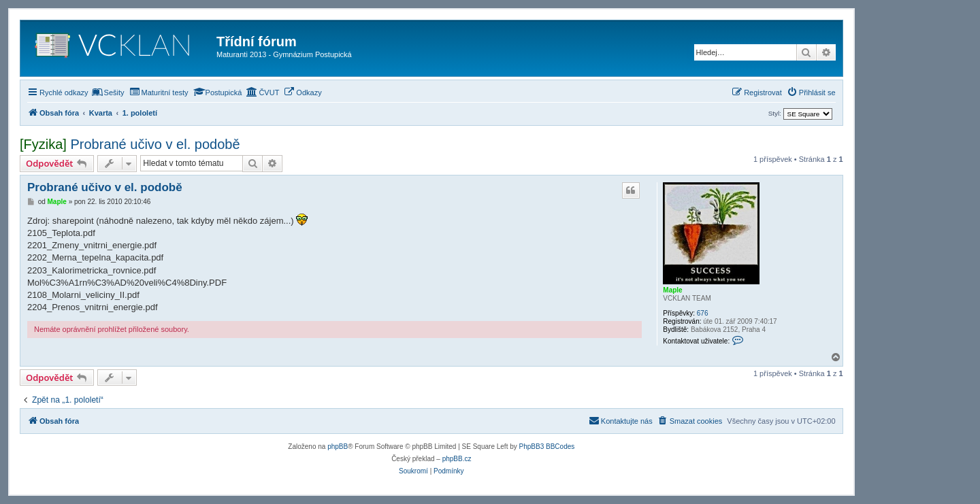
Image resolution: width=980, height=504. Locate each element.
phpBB (338, 447)
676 (703, 313)
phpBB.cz (457, 459)
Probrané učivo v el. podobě (155, 144)
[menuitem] (108, 93)
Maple (672, 290)
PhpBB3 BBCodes (547, 447)
